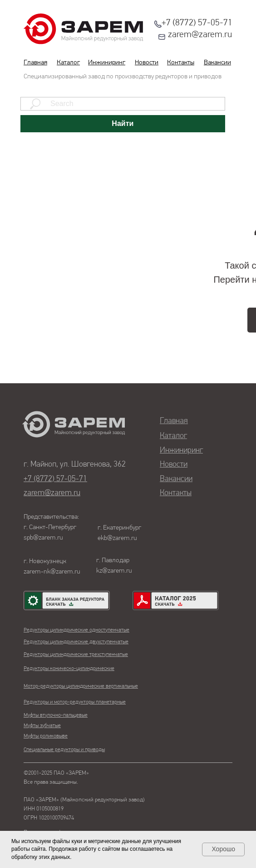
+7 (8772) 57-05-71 (197, 23)
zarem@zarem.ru (200, 35)
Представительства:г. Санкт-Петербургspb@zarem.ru (51, 528)
